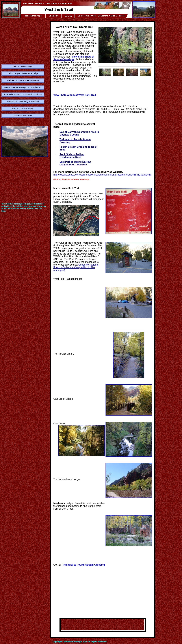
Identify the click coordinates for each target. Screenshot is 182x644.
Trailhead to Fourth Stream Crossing (84, 565)
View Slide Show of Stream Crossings (74, 58)
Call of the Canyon (70, 243)
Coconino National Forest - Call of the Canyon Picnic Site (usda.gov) (76, 267)
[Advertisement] (24, 43)
